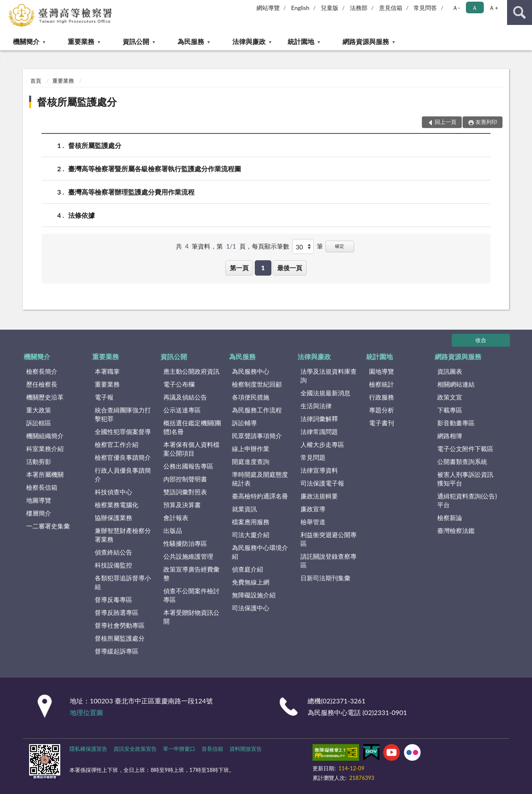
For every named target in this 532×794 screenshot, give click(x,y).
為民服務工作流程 (257, 410)
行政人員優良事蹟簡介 (123, 475)
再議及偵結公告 (185, 397)
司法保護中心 (251, 608)
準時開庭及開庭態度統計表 (260, 479)
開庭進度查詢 (251, 461)
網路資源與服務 (366, 41)
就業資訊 (244, 509)
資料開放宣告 (246, 749)
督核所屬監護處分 (77, 102)
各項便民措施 (251, 397)
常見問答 (425, 8)
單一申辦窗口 (179, 749)
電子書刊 (382, 423)
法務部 (359, 8)
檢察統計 (382, 384)
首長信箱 (212, 749)
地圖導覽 (39, 500)
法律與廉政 (249, 41)
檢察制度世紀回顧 (257, 384)
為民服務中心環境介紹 (260, 552)
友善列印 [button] (486, 122)
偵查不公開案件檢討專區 (191, 595)
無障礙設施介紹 (254, 595)
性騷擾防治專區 (185, 543)
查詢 (520, 12)
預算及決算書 (182, 505)
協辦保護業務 (113, 518)
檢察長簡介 (42, 371)
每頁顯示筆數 (271, 246)
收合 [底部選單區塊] (481, 340)
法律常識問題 (319, 432)
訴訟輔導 (244, 423)
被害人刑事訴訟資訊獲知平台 (465, 479)
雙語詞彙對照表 (185, 492)
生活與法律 (316, 406)
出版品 (173, 530)
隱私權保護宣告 (88, 749)
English (300, 8)
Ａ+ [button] (493, 8)
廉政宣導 (313, 509)
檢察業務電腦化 (117, 505)
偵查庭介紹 (248, 569)
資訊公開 (136, 41)
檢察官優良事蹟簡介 (123, 457)
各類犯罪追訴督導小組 (123, 582)
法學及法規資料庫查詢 (329, 376)
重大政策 (39, 410)
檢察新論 (450, 518)
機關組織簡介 (45, 436)
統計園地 (301, 41)
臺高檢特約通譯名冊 (260, 496)
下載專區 (450, 410)
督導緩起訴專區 (117, 651)
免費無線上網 (251, 582)
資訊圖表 (450, 371)
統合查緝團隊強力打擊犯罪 (123, 414)
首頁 (36, 81)
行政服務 (382, 397)
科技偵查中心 (113, 492)
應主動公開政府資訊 (191, 371)
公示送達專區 (182, 410)
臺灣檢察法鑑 (456, 530)
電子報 (104, 397)
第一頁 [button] (239, 268)
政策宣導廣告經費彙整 (191, 573)
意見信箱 (391, 8)
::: (7, 6)
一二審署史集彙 (48, 526)
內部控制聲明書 (185, 479)
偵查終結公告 (113, 552)
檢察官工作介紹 (117, 444)
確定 (340, 246)
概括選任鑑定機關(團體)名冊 (192, 427)
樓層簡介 (39, 513)
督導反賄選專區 (117, 612)
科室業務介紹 (45, 449)
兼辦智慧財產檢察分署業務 (123, 535)
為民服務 (191, 41)
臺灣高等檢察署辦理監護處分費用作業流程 (131, 192)
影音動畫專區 (456, 423)
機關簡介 (26, 41)
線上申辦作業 (251, 449)
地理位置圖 (86, 712)
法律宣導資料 (319, 470)
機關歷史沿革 (45, 397)
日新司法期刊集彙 (325, 578)
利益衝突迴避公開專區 (329, 539)
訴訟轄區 (39, 423)
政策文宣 (450, 397)
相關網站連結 (456, 384)
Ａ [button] (475, 8)
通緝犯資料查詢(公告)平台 (467, 500)
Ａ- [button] (456, 8)
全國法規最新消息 (325, 393)
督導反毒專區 (113, 599)
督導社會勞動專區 (120, 625)
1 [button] (263, 268)
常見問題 (313, 457)
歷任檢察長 (42, 384)
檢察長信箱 (42, 487)
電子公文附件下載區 (465, 449)
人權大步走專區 (322, 444)
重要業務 (81, 41)
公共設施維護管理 (188, 556)
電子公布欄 (179, 384)
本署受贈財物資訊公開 (191, 617)
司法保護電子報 (322, 483)
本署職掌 (107, 371)
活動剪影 (39, 461)
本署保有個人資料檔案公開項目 (191, 449)
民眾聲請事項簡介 (257, 436)
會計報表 (176, 518)
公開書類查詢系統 (462, 461)
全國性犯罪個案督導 (123, 432)
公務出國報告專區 (188, 466)
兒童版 (330, 8)
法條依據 (81, 215)
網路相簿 (450, 436)
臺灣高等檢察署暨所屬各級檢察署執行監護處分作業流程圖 (155, 169)
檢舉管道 (313, 522)
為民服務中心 (251, 371)
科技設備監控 (113, 565)
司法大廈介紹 (251, 535)
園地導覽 (382, 371)
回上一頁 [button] (446, 122)
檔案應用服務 (251, 522)
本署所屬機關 (45, 474)
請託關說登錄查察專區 (329, 561)
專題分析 (382, 410)
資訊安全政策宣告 (135, 749)
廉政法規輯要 (319, 496)
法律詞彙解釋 (319, 419)
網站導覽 (268, 8)
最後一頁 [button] (290, 268)
